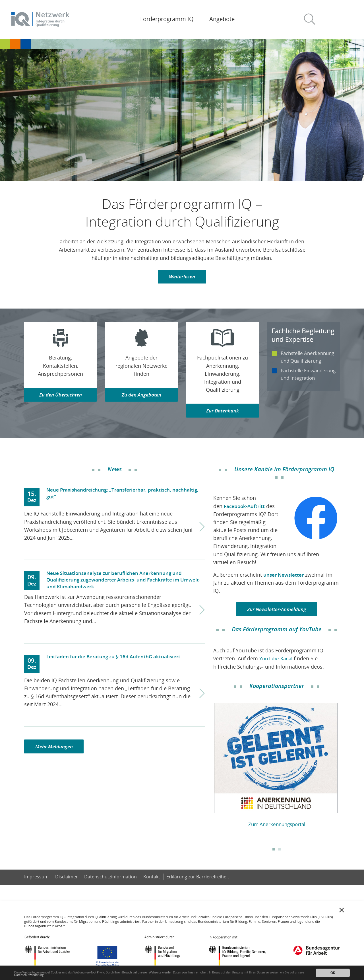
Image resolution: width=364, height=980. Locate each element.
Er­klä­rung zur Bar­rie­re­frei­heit (199, 878)
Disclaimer (67, 878)
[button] (312, 19)
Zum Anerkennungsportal (277, 826)
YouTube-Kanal (277, 660)
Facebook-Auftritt (245, 507)
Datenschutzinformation (111, 878)
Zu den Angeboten (142, 395)
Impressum (36, 878)
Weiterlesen (182, 277)
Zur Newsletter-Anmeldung (277, 611)
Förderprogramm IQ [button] (167, 19)
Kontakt (152, 878)
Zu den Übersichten (61, 395)
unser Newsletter (285, 576)
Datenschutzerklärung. (78, 975)
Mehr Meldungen (55, 748)
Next (344, 765)
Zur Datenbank (223, 411)
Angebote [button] (222, 19)
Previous (209, 765)
